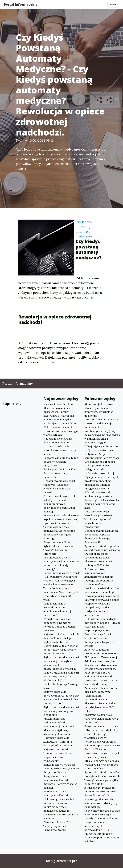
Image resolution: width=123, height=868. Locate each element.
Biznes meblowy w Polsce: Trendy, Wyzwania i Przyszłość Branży (59, 826)
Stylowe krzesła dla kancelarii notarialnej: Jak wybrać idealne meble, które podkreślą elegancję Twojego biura (61, 680)
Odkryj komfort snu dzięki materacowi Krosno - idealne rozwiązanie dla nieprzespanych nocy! (102, 625)
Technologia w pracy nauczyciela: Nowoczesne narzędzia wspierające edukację (59, 533)
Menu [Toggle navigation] (113, 4)
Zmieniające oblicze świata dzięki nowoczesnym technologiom (101, 692)
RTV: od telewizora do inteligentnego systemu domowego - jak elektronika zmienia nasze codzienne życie (102, 500)
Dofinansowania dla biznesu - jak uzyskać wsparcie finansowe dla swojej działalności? (102, 536)
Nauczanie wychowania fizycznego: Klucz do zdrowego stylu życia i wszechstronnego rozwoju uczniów (60, 446)
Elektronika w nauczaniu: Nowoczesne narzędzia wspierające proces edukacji (61, 419)
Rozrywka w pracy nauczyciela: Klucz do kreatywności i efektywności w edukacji (61, 813)
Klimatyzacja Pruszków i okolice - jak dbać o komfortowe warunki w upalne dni (99, 410)
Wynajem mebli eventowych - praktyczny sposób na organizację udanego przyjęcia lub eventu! (102, 483)
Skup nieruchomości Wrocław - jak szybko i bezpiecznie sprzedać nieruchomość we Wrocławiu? (98, 519)
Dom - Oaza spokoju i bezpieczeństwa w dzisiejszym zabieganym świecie (99, 640)
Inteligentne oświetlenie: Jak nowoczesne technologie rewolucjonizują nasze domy (102, 592)
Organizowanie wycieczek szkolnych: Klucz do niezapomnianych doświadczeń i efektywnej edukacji (59, 504)
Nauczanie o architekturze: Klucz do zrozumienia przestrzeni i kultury (60, 408)
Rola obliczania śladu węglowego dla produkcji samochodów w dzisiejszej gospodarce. (101, 801)
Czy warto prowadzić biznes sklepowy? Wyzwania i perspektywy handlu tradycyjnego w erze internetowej (102, 607)
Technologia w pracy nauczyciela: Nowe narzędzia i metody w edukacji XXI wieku (61, 594)
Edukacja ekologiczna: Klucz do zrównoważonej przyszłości (61, 462)
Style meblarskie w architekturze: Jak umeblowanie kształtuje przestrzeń (58, 609)
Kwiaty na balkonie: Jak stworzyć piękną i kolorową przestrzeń (101, 719)
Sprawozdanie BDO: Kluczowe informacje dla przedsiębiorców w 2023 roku (100, 705)
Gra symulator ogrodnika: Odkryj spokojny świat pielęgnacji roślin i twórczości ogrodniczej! (100, 467)
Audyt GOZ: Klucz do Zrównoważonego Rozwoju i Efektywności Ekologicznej (102, 653)
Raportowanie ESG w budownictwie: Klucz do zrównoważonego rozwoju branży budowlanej (101, 678)
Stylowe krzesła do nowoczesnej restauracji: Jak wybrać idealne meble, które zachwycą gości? (61, 697)
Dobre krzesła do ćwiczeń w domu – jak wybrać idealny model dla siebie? (61, 650)
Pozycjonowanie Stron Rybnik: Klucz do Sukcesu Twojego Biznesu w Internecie (58, 548)
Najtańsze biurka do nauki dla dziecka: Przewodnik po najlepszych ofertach (61, 638)
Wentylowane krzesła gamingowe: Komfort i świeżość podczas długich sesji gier (59, 625)
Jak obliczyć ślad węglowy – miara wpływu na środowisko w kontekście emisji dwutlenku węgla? (102, 437)
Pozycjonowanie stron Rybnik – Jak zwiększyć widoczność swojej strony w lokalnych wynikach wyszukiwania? (61, 579)
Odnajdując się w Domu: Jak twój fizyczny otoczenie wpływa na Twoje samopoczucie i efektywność (102, 452)
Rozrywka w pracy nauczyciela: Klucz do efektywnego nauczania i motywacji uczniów (59, 797)
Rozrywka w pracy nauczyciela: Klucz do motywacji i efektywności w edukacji (60, 782)
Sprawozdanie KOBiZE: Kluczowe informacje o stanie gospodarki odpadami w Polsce (102, 836)
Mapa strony (12, 404)
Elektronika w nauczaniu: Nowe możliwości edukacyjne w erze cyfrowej (61, 431)
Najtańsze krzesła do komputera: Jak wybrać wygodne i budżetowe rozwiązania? (57, 755)
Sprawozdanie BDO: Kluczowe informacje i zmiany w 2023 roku (98, 561)
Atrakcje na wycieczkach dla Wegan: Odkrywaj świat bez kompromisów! (102, 765)
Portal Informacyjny (21, 4)
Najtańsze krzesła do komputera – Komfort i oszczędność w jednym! (58, 742)
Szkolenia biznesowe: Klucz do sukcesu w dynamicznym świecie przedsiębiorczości (101, 665)
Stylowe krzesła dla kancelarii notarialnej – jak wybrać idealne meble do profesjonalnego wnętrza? (61, 663)
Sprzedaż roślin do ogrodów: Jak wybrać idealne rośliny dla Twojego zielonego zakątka (102, 776)
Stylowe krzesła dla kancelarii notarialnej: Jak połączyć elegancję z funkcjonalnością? (61, 713)
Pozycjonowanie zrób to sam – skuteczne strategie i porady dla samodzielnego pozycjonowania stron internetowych (102, 818)
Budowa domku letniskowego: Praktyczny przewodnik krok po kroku (100, 788)
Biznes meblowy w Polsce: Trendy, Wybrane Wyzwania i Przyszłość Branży (61, 768)
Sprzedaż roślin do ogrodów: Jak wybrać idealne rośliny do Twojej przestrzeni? (102, 550)
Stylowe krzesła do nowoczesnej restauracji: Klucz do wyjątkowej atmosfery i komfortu (59, 728)
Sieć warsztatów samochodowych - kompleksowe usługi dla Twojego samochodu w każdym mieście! (99, 577)
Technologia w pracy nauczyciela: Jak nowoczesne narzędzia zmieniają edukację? (61, 563)
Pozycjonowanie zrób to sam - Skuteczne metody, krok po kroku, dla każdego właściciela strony (102, 732)
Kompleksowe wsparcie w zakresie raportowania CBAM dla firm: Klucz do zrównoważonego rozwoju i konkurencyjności (102, 749)
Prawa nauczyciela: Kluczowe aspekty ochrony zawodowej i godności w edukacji (61, 519)
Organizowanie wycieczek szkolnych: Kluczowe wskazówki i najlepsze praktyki (59, 487)
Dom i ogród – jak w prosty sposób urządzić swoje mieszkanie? (101, 423)
